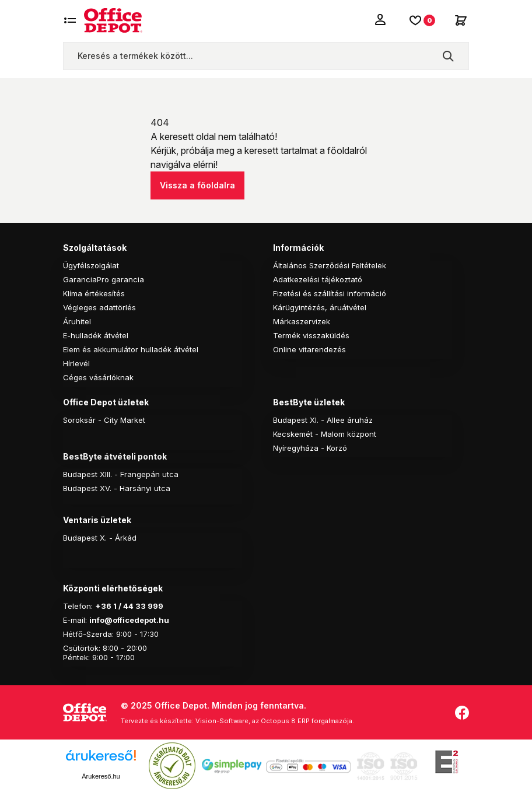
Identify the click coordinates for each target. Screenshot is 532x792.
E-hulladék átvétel (96, 335)
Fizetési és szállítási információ (330, 293)
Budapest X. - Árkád (100, 538)
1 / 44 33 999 (137, 606)
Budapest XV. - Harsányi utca (117, 488)
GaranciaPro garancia (104, 279)
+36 (103, 606)
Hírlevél (76, 363)
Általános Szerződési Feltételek (330, 265)
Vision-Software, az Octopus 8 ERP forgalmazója (274, 721)
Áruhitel (77, 321)
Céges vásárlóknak (98, 377)
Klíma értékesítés (94, 293)
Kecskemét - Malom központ (325, 434)
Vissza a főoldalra (197, 185)
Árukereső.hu (101, 776)
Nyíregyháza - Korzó (310, 448)
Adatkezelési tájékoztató (318, 279)
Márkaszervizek (302, 321)
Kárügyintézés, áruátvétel (320, 307)
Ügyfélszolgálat (91, 265)
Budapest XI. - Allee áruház (323, 420)
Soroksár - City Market (104, 420)
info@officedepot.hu (129, 620)
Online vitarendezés (309, 349)
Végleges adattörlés (99, 307)
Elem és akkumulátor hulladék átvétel (131, 349)
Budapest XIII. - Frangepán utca (121, 474)
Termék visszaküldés (311, 335)
